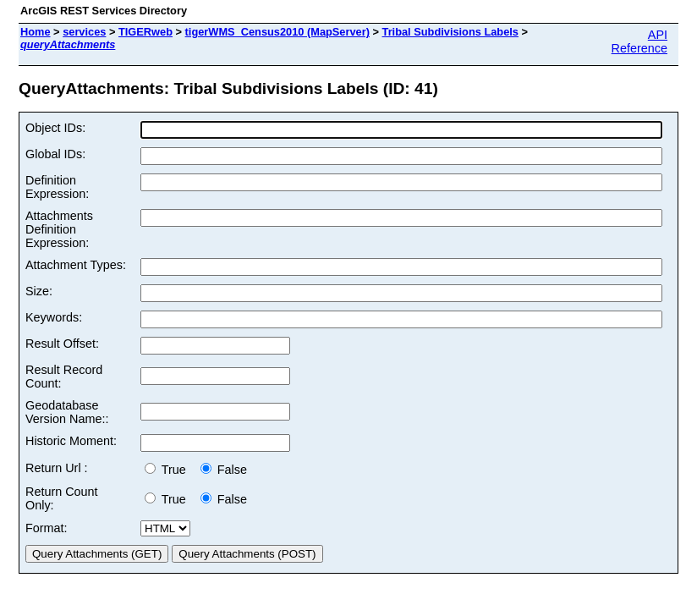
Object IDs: (55, 128)
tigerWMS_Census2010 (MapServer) (277, 32)
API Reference (639, 41)
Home (36, 32)
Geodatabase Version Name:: (67, 412)
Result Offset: (62, 344)
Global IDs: (55, 154)
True (169, 470)
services (84, 32)
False (224, 470)
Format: (47, 528)
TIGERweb (145, 32)
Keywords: (54, 317)
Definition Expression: (57, 187)
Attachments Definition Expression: (59, 229)
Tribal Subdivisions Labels (450, 32)
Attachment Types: (76, 265)
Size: (39, 291)
